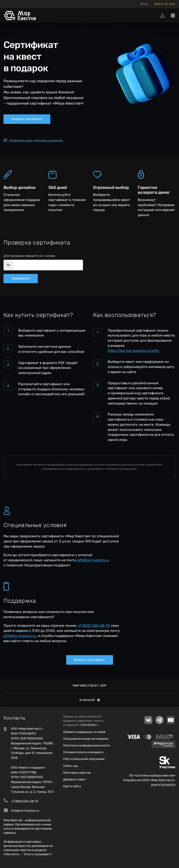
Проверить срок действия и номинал (33, 140)
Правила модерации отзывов (84, 732)
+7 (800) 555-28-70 (94, 626)
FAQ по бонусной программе (84, 759)
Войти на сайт (165, 4)
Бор (145, 4)
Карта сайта (72, 786)
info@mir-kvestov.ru (25, 811)
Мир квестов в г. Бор (89, 686)
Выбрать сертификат (27, 119)
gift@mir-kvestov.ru (93, 560)
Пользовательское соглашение (86, 739)
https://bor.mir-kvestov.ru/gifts (133, 351)
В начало (90, 700)
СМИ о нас (71, 766)
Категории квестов (77, 773)
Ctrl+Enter (89, 725)
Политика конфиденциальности (87, 745)
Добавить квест (75, 779)
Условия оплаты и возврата (83, 752)
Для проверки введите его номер (29, 256)
